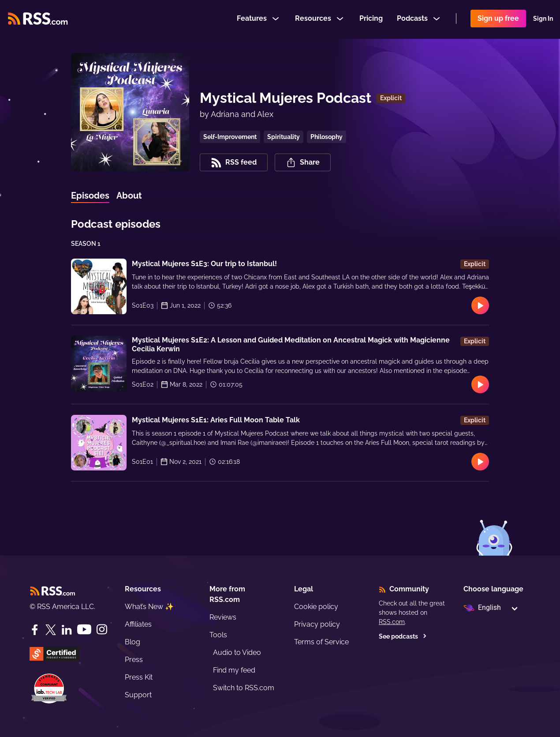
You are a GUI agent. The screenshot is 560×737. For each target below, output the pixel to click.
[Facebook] (35, 630)
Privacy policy (317, 624)
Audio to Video (237, 652)
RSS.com (392, 622)
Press (134, 660)
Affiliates (138, 624)
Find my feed (234, 670)
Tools (218, 635)
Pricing (371, 19)
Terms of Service (321, 642)
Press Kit (139, 677)
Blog (133, 642)
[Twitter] (51, 630)
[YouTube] (84, 630)
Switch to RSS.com (244, 688)
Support (138, 695)
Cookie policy (316, 607)
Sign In (543, 19)
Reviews (223, 617)
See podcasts (403, 636)
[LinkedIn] (67, 630)
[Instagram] (102, 630)
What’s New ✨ (149, 607)
